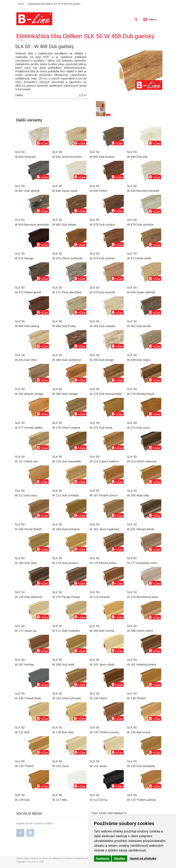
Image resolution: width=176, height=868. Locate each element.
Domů (21, 4)
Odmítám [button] (120, 858)
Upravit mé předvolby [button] (143, 858)
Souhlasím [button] (103, 858)
